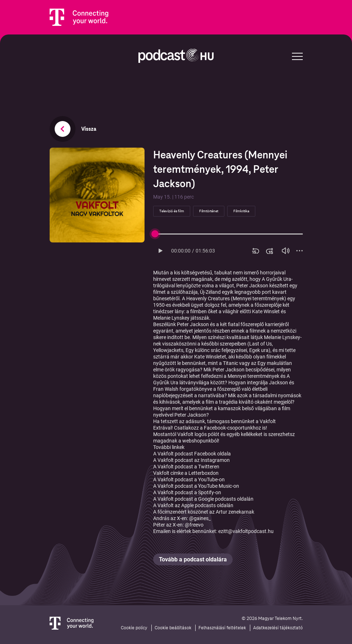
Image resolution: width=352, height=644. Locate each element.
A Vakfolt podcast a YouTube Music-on (196, 486)
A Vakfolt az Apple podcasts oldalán (193, 505)
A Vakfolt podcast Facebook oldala (192, 454)
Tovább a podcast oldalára (193, 559)
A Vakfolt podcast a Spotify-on (187, 492)
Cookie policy (134, 628)
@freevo (194, 525)
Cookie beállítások (173, 628)
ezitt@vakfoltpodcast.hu (246, 531)
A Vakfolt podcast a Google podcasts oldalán (203, 499)
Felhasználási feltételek (222, 628)
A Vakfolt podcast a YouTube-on (189, 479)
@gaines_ (200, 518)
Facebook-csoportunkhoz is (235, 428)
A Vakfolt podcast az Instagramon (191, 460)
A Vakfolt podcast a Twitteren (186, 467)
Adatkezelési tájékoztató (278, 628)
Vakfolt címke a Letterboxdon (186, 473)
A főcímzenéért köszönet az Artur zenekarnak (204, 512)
